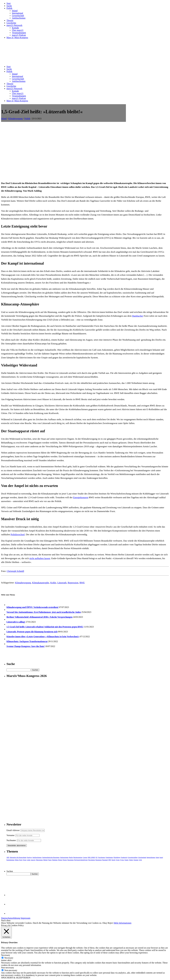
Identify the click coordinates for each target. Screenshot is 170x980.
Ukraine (136, 860)
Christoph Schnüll (15, 571)
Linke (29, 860)
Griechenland (142, 857)
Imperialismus (151, 857)
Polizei (60, 860)
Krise (25, 860)
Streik (113, 860)
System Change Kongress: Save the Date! (26, 646)
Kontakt (15, 28)
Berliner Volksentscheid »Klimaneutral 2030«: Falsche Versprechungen (39, 617)
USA (140, 860)
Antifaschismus (19, 18)
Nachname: (11, 840)
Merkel (45, 860)
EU (97, 857)
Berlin (71, 857)
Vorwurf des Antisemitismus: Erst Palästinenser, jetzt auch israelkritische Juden (44, 612)
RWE (82, 583)
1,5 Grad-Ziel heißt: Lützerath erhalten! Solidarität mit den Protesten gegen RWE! (45, 627)
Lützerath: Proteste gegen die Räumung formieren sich (32, 632)
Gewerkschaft (18, 16)
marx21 (33, 860)
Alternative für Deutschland (18, 857)
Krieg (21, 860)
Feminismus (109, 857)
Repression (73, 583)
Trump (126, 860)
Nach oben (6, 921)
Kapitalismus (10, 860)
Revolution (92, 860)
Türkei (131, 860)
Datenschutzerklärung (11, 918)
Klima (17, 860)
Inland (15, 11)
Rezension (99, 860)
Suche (9, 6)
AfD (8, 857)
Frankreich (124, 857)
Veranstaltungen (19, 33)
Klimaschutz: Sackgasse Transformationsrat (27, 641)
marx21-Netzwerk (14, 25)
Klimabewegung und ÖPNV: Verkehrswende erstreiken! (32, 607)
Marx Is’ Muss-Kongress (17, 38)
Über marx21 (18, 30)
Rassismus (71, 860)
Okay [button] (105, 923)
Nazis (50, 860)
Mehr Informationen (123, 923)
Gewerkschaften (133, 857)
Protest (65, 860)
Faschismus (102, 857)
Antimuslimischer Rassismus (51, 857)
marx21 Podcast (19, 35)
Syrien (118, 860)
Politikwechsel (18, 534)
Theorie (10, 20)
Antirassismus (64, 857)
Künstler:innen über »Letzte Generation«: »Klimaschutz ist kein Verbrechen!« (43, 637)
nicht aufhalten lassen (40, 558)
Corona (85, 857)
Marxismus (39, 860)
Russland (105, 860)
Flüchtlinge (117, 857)
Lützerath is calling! (16, 622)
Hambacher (138, 316)
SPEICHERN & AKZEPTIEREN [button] (16, 978)
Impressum (25, 918)
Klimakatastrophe (41, 583)
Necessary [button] (6, 955)
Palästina (55, 860)
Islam (157, 857)
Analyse (29, 857)
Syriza (122, 860)
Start (9, 3)
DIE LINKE (91, 857)
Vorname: (11, 835)
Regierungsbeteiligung (81, 860)
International (18, 13)
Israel (161, 857)
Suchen (10, 871)
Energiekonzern (81, 497)
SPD (110, 860)
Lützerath (62, 583)
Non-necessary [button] (8, 968)
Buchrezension (78, 857)
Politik (9, 8)
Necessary (9, 958)
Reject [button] (110, 923)
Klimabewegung (15, 119)
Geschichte (11, 23)
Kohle (53, 583)
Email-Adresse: (14, 830)
